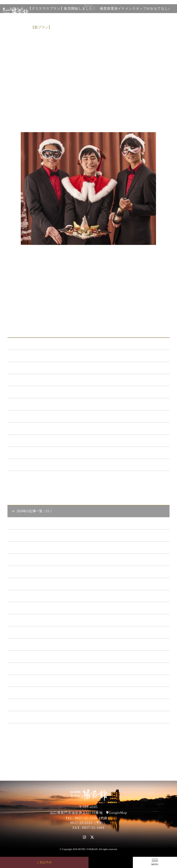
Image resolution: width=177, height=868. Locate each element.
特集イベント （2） (29, 465)
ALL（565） (23, 344)
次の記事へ (138, 314)
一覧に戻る (88, 314)
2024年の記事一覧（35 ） (33, 596)
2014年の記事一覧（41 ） (33, 717)
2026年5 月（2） (30, 523)
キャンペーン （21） (29, 392)
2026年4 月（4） (30, 535)
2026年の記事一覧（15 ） (32, 511)
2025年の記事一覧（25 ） (33, 584)
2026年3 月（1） (30, 547)
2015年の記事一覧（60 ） (33, 705)
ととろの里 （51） (28, 428)
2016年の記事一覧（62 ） (33, 693)
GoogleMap (118, 813)
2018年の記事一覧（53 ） (33, 669)
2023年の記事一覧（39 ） (33, 608)
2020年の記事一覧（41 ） (33, 644)
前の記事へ (39, 314)
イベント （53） (26, 440)
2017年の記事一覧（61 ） (33, 681)
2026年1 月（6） (30, 572)
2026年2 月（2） (30, 559)
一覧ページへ (88, 479)
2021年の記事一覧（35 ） (33, 632)
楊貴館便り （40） (28, 453)
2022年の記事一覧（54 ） (33, 620)
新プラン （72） (26, 368)
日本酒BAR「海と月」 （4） (35, 404)
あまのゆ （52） (26, 416)
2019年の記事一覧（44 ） (33, 656)
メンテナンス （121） (30, 380)
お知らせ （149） (27, 356)
